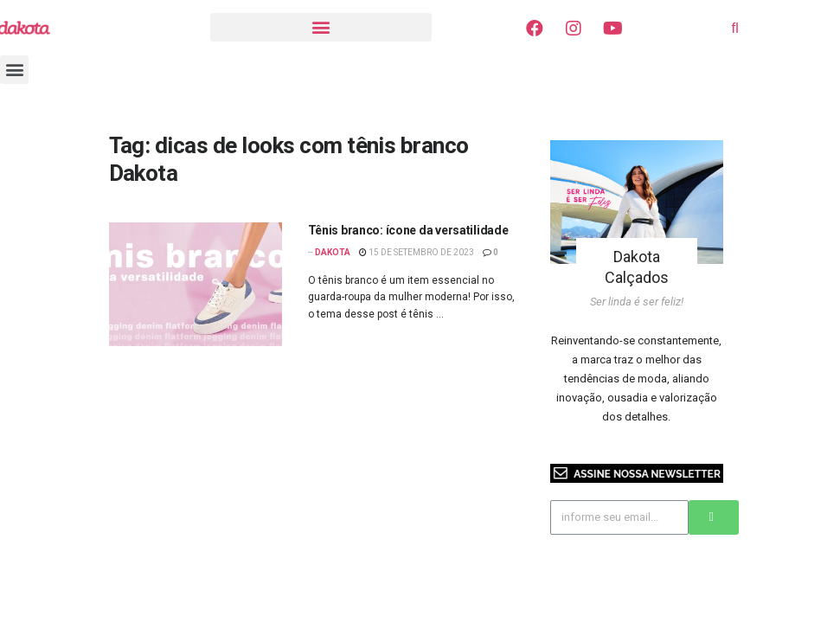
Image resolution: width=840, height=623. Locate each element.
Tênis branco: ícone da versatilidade (408, 230)
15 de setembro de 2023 (417, 252)
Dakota (333, 252)
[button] (321, 27)
